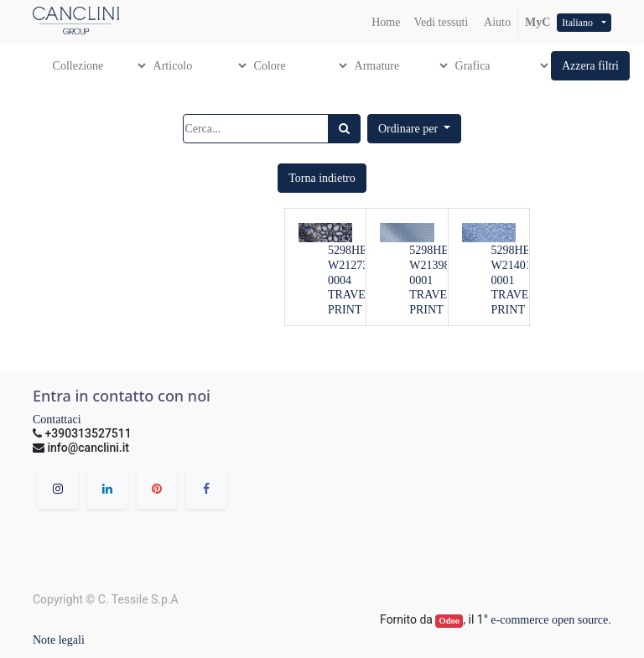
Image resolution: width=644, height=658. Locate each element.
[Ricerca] (344, 129)
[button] (590, 66)
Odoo (450, 621)
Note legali (59, 640)
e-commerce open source (549, 620)
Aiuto (496, 22)
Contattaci (57, 420)
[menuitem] (386, 22)
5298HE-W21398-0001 (431, 265)
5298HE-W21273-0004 (350, 265)
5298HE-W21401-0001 (514, 265)
